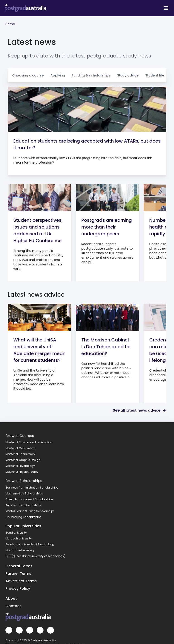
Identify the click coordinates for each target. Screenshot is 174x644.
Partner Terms (18, 574)
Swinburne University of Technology (30, 544)
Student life (155, 75)
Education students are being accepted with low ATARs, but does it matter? (87, 144)
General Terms (19, 566)
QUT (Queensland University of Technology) (35, 556)
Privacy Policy (18, 588)
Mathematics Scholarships (24, 493)
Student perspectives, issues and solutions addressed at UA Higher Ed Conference (38, 230)
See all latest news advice (140, 410)
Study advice (128, 75)
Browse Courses (20, 436)
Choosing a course (28, 75)
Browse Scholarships (24, 481)
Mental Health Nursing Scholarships (30, 511)
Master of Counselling (21, 448)
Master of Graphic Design (23, 460)
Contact (13, 606)
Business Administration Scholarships (32, 488)
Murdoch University (19, 538)
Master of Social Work (20, 454)
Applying (58, 75)
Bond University (16, 533)
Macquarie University (20, 550)
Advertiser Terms (21, 581)
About (11, 598)
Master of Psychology (20, 466)
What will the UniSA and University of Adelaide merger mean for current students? (39, 350)
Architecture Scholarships (23, 505)
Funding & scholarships (91, 75)
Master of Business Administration (29, 442)
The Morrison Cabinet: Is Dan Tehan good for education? (106, 347)
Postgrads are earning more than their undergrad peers (107, 227)
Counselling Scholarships (23, 517)
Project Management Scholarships (29, 499)
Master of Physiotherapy (22, 472)
